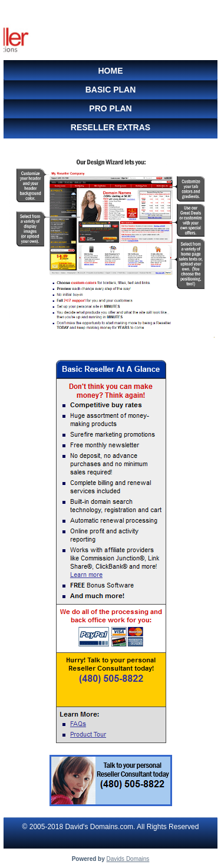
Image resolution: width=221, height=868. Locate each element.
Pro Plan (110, 108)
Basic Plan (111, 90)
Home (111, 71)
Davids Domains (128, 859)
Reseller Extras (111, 127)
